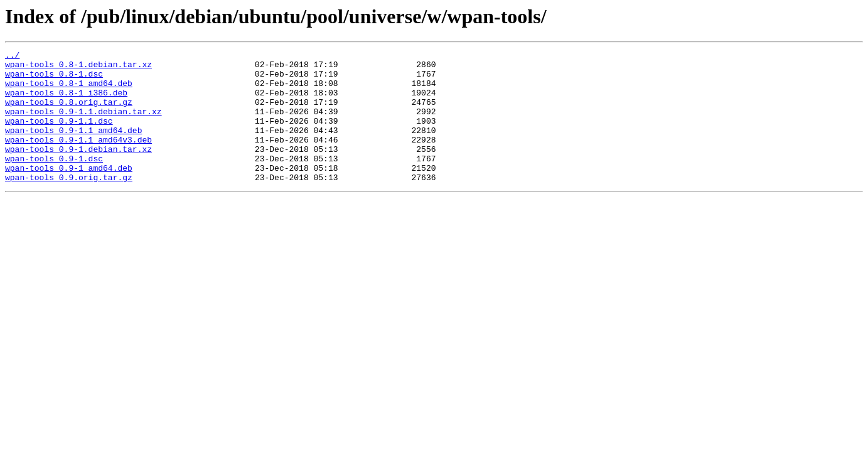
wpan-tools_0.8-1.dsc (54, 79)
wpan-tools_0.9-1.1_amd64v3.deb (78, 158)
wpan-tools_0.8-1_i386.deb (66, 102)
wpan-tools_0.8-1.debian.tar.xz (78, 68)
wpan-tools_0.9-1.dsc (54, 181)
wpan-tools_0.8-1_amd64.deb (69, 90)
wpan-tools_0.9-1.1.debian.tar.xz (83, 124)
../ (12, 56)
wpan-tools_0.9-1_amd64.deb (69, 192)
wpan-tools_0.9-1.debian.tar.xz (78, 169)
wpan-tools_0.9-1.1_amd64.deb (73, 147)
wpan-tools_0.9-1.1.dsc (59, 136)
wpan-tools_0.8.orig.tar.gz (69, 113)
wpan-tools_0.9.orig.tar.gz (69, 203)
